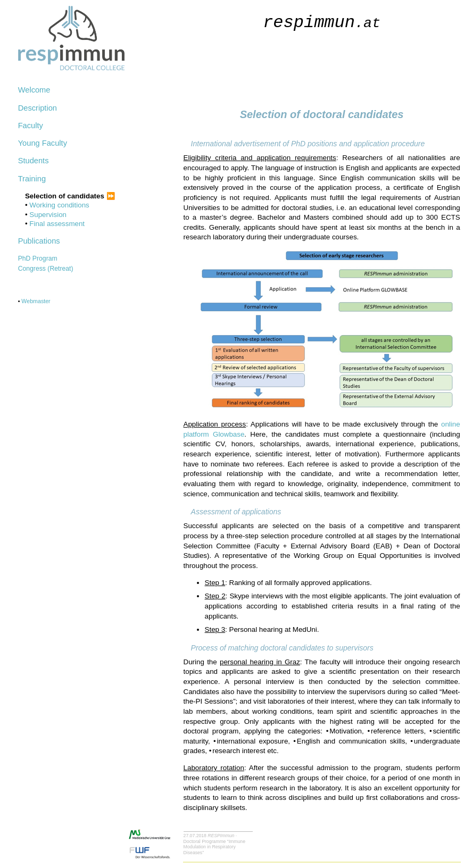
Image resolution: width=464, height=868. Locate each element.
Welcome (34, 90)
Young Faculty (43, 143)
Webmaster (36, 301)
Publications (39, 241)
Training (32, 179)
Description (38, 108)
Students (34, 161)
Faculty (31, 126)
